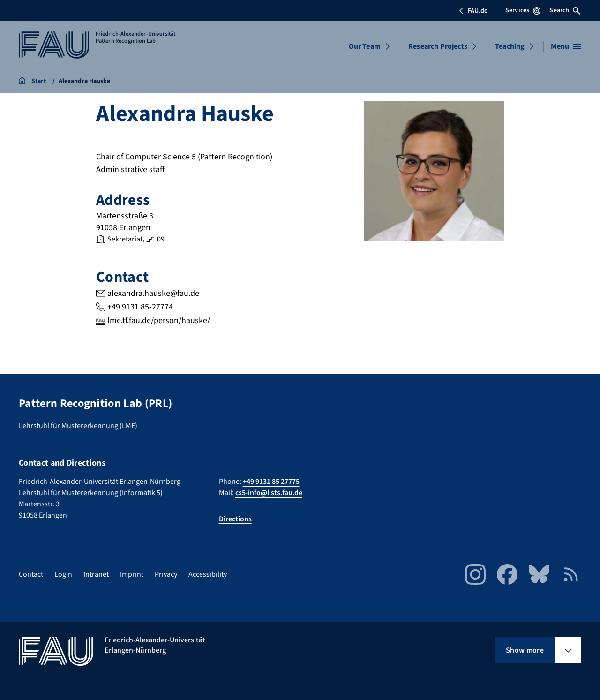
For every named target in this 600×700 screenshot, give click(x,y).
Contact (31, 574)
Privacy (166, 574)
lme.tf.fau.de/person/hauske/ (159, 320)
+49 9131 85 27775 (271, 482)
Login (63, 574)
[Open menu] (566, 46)
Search (565, 10)
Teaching (510, 46)
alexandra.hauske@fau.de (153, 293)
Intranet (96, 574)
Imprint (132, 574)
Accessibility (208, 574)
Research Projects (438, 46)
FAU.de (473, 11)
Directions (235, 519)
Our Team (365, 46)
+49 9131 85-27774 (140, 307)
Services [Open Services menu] (523, 10)
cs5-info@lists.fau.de (269, 493)
